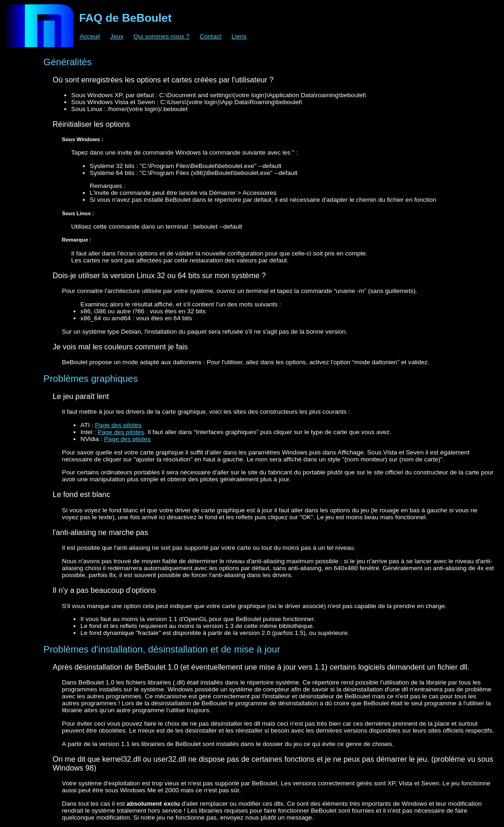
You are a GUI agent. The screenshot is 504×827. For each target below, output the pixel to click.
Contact (210, 36)
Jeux (117, 36)
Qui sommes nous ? (162, 36)
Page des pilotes (118, 425)
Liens (239, 36)
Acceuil (90, 36)
